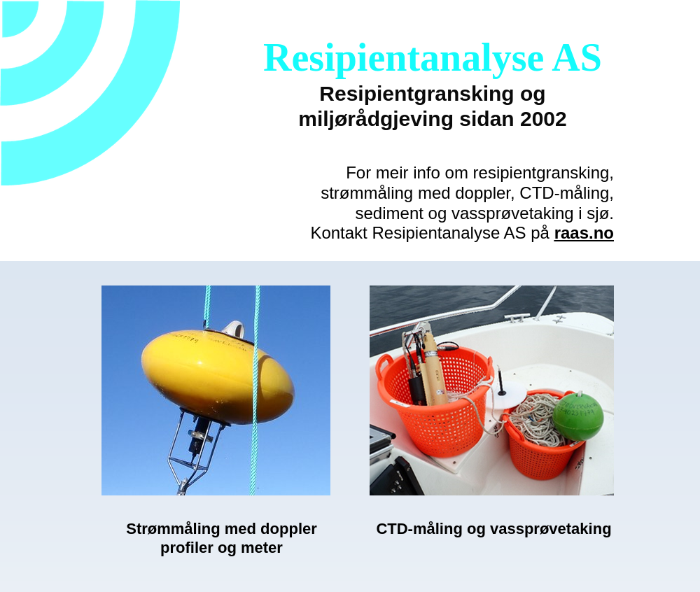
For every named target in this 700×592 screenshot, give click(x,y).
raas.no (584, 233)
